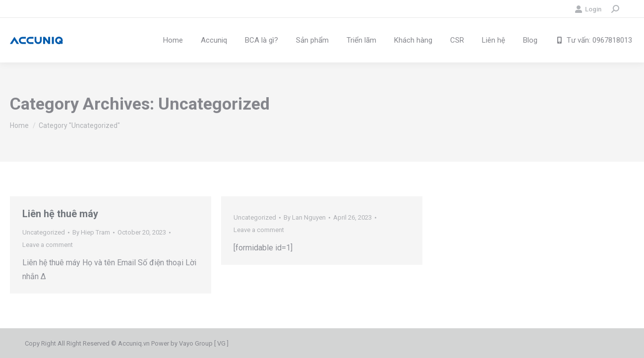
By (91, 232)
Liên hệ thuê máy (60, 214)
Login (588, 9)
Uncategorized (44, 232)
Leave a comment (48, 245)
